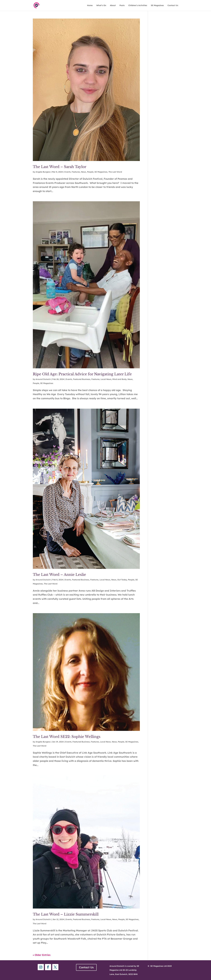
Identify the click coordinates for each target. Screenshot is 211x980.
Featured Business (82, 379)
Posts (122, 6)
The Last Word (115, 172)
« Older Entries (42, 955)
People (90, 172)
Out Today (122, 580)
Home (90, 6)
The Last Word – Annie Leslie (59, 575)
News (83, 172)
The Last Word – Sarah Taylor (60, 167)
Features (76, 172)
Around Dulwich (43, 379)
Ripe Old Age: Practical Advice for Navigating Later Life (83, 374)
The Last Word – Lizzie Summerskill (66, 914)
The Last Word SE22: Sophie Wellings (67, 737)
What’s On (101, 6)
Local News (106, 379)
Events (68, 172)
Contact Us (173, 6)
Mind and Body (119, 379)
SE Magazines (157, 6)
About (113, 6)
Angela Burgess (43, 172)
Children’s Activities (138, 6)
